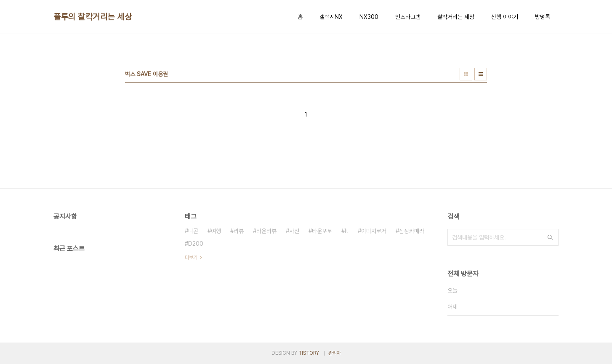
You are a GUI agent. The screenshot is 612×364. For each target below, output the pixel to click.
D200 (196, 244)
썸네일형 (466, 74)
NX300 (369, 17)
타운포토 (322, 231)
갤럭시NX (331, 17)
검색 (550, 237)
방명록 (543, 17)
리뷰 (239, 231)
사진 (294, 231)
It (347, 231)
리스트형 (481, 74)
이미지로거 (374, 231)
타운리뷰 (266, 231)
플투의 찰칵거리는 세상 (93, 17)
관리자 (335, 353)
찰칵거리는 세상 (456, 17)
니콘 (193, 231)
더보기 (191, 258)
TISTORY (309, 353)
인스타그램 (408, 17)
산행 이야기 (505, 17)
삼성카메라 (412, 231)
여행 (216, 231)
